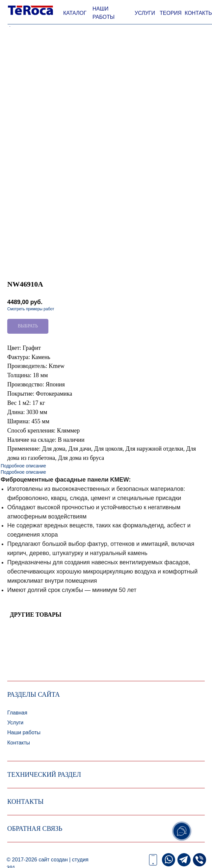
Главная (17, 713)
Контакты (19, 743)
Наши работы (24, 732)
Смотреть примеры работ (31, 309)
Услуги (15, 723)
